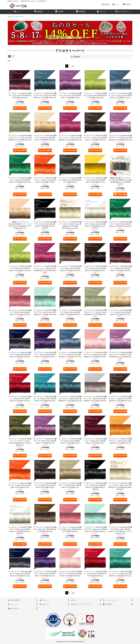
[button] (106, 4)
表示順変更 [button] (76, 57)
